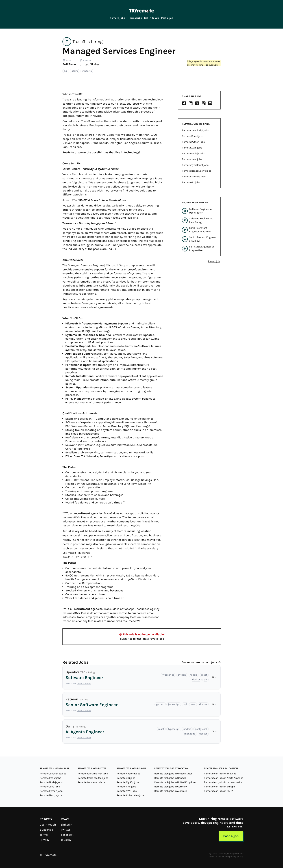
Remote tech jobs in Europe (219, 787)
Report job (214, 261)
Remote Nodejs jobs (193, 153)
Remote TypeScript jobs (195, 165)
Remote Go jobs (191, 182)
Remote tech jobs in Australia (171, 791)
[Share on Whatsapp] (204, 103)
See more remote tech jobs (199, 662)
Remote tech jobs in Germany (171, 787)
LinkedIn (67, 825)
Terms (44, 835)
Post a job (167, 18)
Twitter (66, 830)
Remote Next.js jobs (51, 795)
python (182, 675)
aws (193, 704)
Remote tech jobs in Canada (170, 778)
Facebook (67, 835)
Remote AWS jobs (192, 148)
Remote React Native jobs (197, 171)
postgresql (201, 729)
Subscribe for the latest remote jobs (142, 639)
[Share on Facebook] (184, 103)
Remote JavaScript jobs (195, 130)
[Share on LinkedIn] (191, 103)
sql (66, 71)
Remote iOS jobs (126, 778)
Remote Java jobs (192, 159)
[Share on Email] (210, 103)
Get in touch (152, 18)
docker (196, 679)
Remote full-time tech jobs (93, 774)
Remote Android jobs (194, 177)
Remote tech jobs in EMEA (219, 791)
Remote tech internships (91, 782)
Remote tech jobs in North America (224, 778)
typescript (168, 675)
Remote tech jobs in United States (173, 774)
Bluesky (66, 840)
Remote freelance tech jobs (93, 778)
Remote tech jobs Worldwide (220, 774)
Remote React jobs (193, 136)
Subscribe (136, 18)
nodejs (193, 675)
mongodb (190, 734)
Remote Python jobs (193, 142)
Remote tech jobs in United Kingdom (175, 782)
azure (75, 71)
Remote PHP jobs (126, 787)
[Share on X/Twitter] (197, 103)
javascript (174, 704)
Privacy (44, 840)
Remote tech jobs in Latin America (223, 782)
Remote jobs (119, 18)
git (205, 679)
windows (87, 71)
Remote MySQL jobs (128, 782)
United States (90, 64)
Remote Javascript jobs (53, 774)
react (204, 675)
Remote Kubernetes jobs (130, 795)
